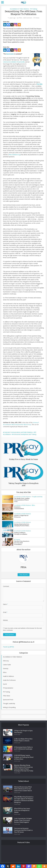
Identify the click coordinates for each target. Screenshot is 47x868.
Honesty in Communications (19, 508)
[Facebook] (8, 25)
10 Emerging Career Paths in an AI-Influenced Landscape (23, 748)
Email (5, 612)
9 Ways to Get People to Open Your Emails (23, 732)
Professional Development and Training (24, 434)
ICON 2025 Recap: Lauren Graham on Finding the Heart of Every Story (24, 757)
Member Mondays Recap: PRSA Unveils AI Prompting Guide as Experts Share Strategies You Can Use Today (24, 768)
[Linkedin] (5, 25)
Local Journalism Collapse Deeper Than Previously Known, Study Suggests (23, 820)
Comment (6, 586)
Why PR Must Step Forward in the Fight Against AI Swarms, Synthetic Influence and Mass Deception (24, 800)
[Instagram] (16, 25)
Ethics (33, 505)
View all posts (24, 575)
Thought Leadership (37, 497)
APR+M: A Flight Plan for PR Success (21, 516)
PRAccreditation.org (14, 155)
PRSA (20, 18)
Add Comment (28, 18)
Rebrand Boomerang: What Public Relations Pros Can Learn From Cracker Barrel (23, 789)
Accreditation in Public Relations (19, 9)
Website (5, 620)
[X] (12, 25)
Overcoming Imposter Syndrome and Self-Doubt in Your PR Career (23, 830)
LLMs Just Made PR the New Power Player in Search (23, 740)
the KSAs (40, 84)
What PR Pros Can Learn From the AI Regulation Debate (22, 810)
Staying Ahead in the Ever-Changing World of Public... (22, 525)
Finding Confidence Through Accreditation (21, 533)
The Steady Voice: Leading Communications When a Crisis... (22, 500)
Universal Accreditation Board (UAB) (14, 62)
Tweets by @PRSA (9, 647)
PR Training (34, 9)
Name (5, 604)
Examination (10, 54)
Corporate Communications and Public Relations (18, 432)
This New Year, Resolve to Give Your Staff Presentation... (22, 543)
